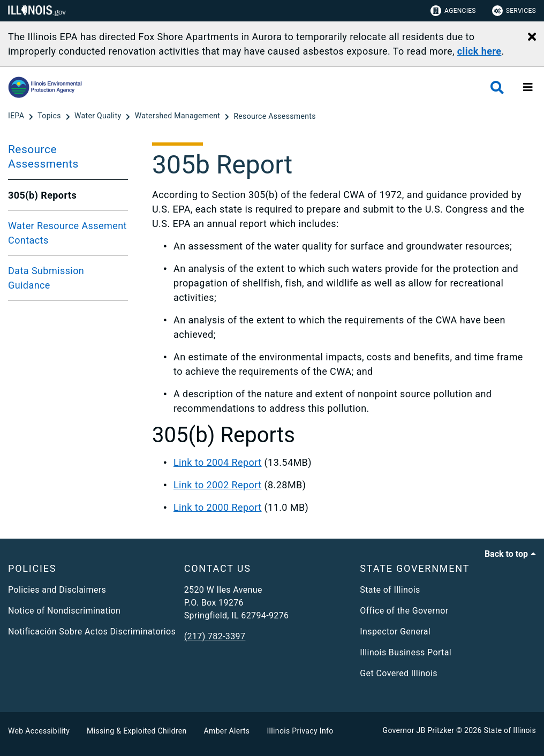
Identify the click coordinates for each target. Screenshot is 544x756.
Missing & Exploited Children (137, 731)
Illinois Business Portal (406, 652)
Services (514, 11)
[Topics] (50, 116)
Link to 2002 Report (218, 485)
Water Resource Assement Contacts (67, 233)
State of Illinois (390, 590)
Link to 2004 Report (218, 462)
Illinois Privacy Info (300, 731)
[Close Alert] (532, 37)
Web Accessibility (39, 731)
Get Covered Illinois (399, 673)
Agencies (453, 11)
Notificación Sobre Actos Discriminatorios (92, 632)
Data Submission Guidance (46, 278)
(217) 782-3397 (215, 636)
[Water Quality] (99, 116)
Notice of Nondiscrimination (64, 611)
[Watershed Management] (179, 116)
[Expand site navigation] (528, 87)
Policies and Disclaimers (57, 590)
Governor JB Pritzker (419, 730)
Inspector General (395, 632)
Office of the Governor (404, 611)
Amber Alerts (227, 731)
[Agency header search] (497, 88)
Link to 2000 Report (218, 507)
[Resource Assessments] (274, 116)
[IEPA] (17, 116)
